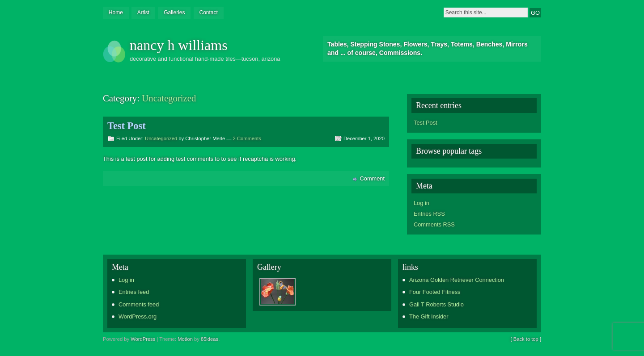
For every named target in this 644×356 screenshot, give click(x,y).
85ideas (210, 339)
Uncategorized (161, 138)
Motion (185, 339)
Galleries (174, 13)
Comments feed (139, 304)
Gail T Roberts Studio (436, 304)
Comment (372, 178)
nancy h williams (179, 45)
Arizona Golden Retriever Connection (457, 280)
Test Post (127, 126)
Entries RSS (429, 214)
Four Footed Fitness (435, 292)
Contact (208, 13)
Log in (422, 203)
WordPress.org (138, 316)
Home (116, 13)
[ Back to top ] (526, 339)
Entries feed (134, 292)
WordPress (143, 339)
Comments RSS (434, 224)
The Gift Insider (429, 316)
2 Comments (247, 138)
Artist (143, 13)
